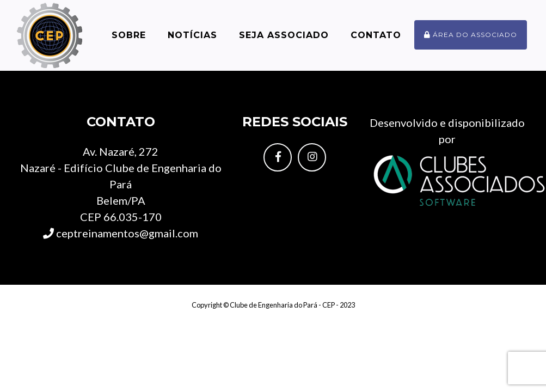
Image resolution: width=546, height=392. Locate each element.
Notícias (192, 35)
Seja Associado (284, 35)
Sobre (129, 35)
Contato (376, 35)
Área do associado (471, 35)
